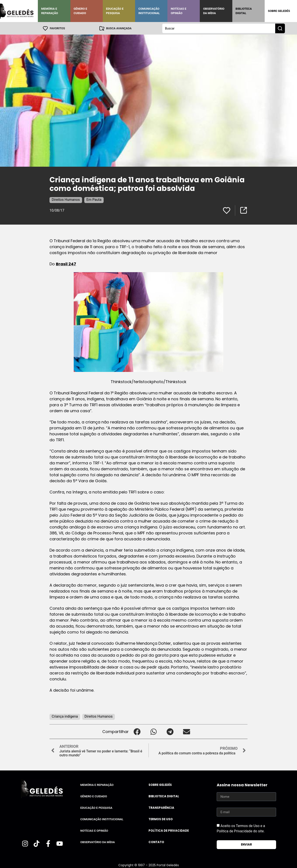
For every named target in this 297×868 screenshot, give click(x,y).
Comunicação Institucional (149, 11)
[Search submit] (280, 28)
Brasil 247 (66, 264)
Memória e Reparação (49, 11)
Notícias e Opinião (179, 11)
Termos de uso (161, 819)
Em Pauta (94, 199)
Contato (156, 842)
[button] (137, 731)
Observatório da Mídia (214, 11)
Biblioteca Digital (244, 11)
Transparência (161, 808)
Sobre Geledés (279, 11)
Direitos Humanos (66, 199)
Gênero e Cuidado (81, 11)
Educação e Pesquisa (115, 11)
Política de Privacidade (169, 830)
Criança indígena (65, 716)
